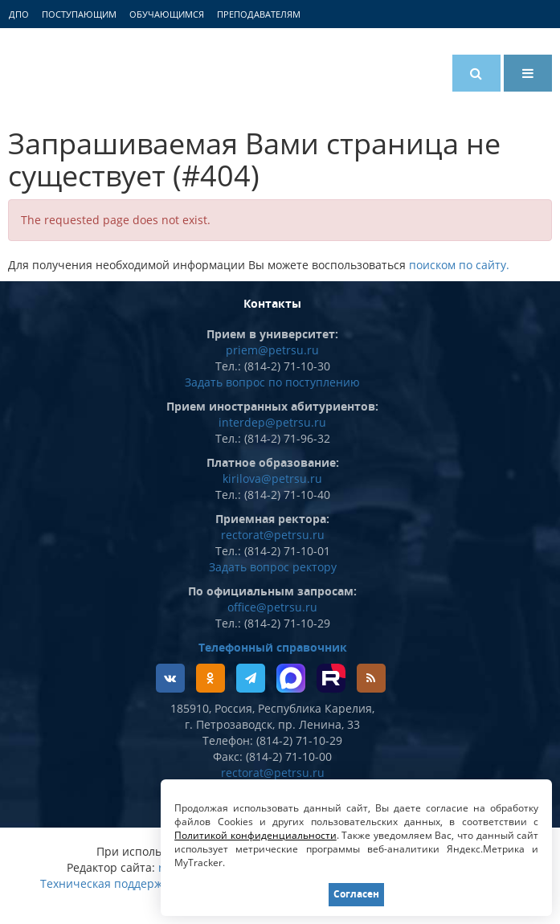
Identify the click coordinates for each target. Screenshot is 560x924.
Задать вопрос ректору (273, 567)
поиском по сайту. (459, 265)
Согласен (356, 894)
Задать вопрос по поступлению (272, 382)
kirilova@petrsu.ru (272, 478)
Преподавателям (259, 14)
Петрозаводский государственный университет (68, 70)
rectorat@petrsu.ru (273, 535)
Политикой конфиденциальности (256, 835)
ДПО (19, 14)
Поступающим (79, 14)
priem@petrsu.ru (272, 350)
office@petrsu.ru (272, 607)
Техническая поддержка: (109, 883)
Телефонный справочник (273, 647)
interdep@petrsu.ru (272, 422)
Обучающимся (167, 14)
